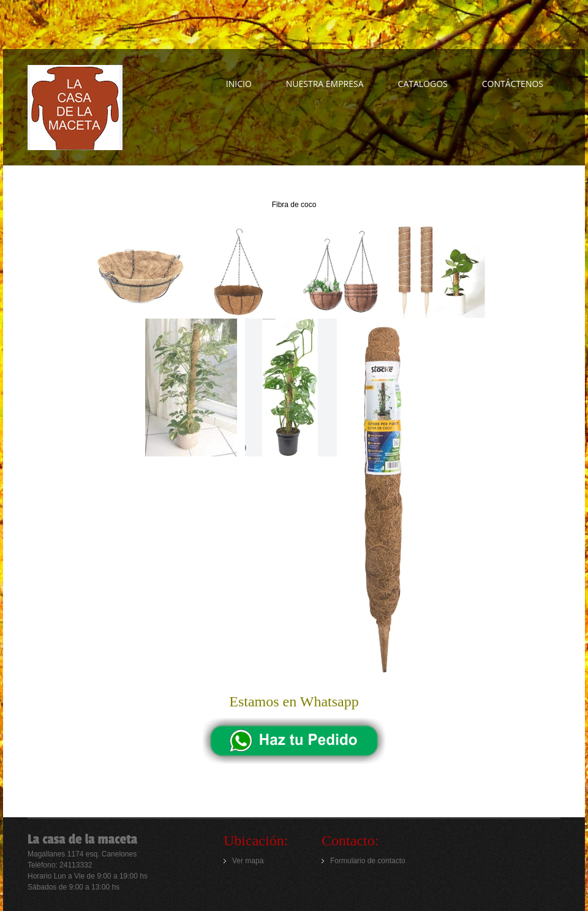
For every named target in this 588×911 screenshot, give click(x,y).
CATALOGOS (423, 84)
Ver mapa (248, 861)
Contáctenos (513, 84)
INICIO (239, 84)
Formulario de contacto (368, 861)
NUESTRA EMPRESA (325, 84)
